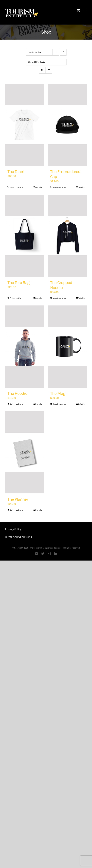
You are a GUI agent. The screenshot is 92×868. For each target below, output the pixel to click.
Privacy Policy (13, 529)
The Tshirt (16, 172)
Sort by (35, 52)
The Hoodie (17, 393)
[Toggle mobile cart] (78, 10)
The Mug (58, 393)
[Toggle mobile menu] (85, 10)
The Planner (18, 499)
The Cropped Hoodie (61, 285)
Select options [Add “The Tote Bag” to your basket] (16, 298)
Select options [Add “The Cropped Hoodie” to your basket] (59, 298)
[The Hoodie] (25, 347)
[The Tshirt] (25, 125)
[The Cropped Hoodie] (67, 236)
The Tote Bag (18, 283)
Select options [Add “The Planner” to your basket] (16, 510)
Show (36, 62)
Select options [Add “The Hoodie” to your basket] (16, 404)
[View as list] (49, 70)
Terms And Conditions (18, 537)
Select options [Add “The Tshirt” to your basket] (16, 187)
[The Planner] (25, 452)
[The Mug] (67, 347)
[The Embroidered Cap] (67, 125)
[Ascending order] (63, 52)
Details (39, 187)
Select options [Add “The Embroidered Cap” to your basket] (59, 187)
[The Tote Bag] (25, 236)
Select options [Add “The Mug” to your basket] (59, 404)
